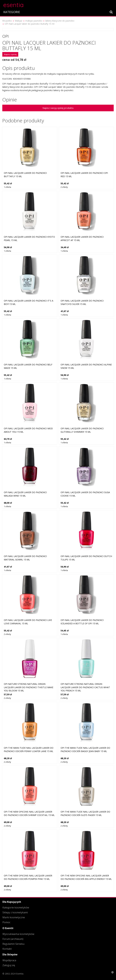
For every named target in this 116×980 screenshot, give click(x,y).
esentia (13, 4)
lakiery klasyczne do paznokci (60, 21)
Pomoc (6, 922)
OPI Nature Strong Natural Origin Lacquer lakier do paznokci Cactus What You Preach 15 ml (85, 687)
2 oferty (64, 187)
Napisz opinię (10, 54)
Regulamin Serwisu (13, 944)
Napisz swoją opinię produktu (58, 108)
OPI (6, 36)
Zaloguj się (9, 965)
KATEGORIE (12, 12)
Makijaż (19, 21)
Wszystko (7, 21)
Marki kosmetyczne (14, 917)
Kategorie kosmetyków (16, 908)
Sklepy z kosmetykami (15, 912)
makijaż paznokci (34, 21)
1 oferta (7, 187)
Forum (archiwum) (13, 939)
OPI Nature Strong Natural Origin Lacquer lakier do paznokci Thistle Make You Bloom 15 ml (29, 687)
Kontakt (7, 949)
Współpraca (9, 960)
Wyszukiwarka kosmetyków (18, 934)
